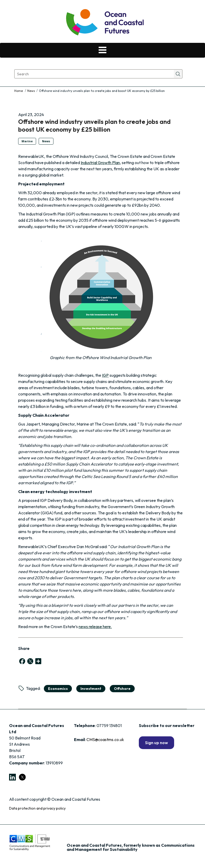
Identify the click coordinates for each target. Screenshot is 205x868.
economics (58, 689)
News (31, 91)
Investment (91, 689)
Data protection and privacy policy (37, 808)
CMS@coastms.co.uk (105, 739)
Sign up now (156, 743)
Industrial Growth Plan (100, 163)
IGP (105, 375)
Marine (27, 141)
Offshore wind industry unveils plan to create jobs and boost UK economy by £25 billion (94, 125)
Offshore (122, 689)
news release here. (95, 627)
